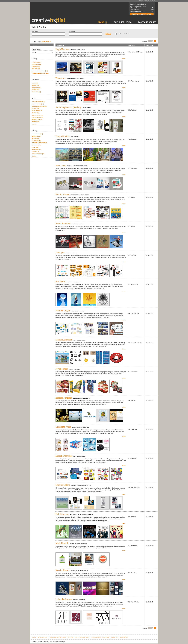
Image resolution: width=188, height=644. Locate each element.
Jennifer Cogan (63, 311)
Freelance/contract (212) (40, 73)
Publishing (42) (37, 149)
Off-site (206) (36, 69)
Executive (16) (36, 92)
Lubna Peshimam (64, 599)
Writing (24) (36, 122)
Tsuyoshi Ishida (63, 136)
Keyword (35, 31)
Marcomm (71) (36, 145)
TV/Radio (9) (36, 152)
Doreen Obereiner (64, 456)
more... (34, 124)
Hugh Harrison (62, 49)
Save (124, 59)
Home (34, 637)
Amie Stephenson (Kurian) (68, 107)
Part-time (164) (36, 64)
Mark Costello (62, 543)
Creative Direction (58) (39, 106)
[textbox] (48, 34)
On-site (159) (36, 67)
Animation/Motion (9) (38, 102)
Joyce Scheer (62, 369)
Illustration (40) (37, 115)
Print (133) (35, 147)
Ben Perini (61, 282)
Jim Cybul (60, 253)
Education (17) (36, 136)
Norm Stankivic (63, 224)
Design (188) (36, 108)
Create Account (144, 1)
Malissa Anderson (64, 340)
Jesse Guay (61, 165)
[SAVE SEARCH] (46, 42)
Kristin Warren (62, 195)
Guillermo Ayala (63, 427)
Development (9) (37, 111)
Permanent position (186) (40, 71)
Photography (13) (38, 117)
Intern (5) (35, 83)
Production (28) (37, 120)
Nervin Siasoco (63, 570)
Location (72, 31)
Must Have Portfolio (123, 34)
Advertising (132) (37, 134)
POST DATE (149, 45)
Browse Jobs (43, 637)
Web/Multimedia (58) (38, 154)
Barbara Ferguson (64, 398)
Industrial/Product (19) (40, 143)
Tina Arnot (61, 78)
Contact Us (124, 637)
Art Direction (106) (38, 104)
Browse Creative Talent (58, 637)
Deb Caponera (62, 514)
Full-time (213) (36, 62)
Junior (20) (35, 85)
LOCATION (131, 45)
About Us (114, 637)
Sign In (152, 1)
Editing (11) (35, 113)
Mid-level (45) (36, 87)
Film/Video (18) (36, 141)
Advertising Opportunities (100, 637)
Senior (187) (36, 90)
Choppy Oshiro (63, 485)
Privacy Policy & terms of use (78, 637)
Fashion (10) (36, 138)
